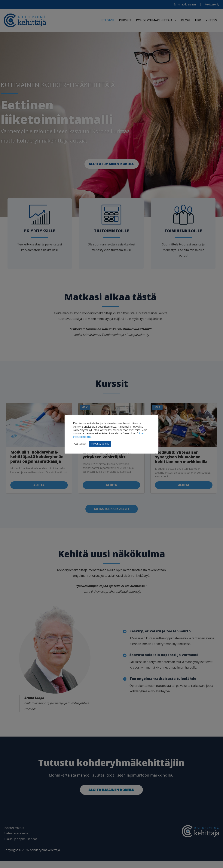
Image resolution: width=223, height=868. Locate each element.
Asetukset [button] (80, 445)
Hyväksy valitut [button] (100, 445)
